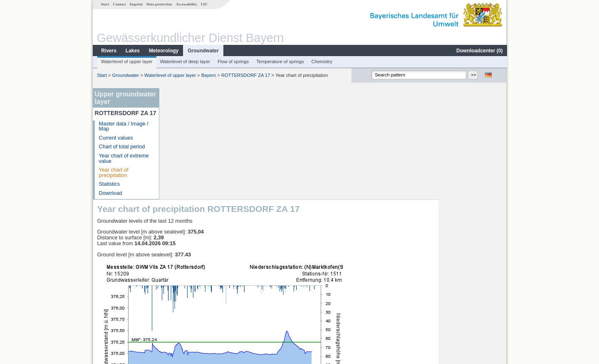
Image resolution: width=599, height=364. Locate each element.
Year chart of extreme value (124, 159)
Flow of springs (233, 61)
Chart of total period (122, 147)
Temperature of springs (280, 61)
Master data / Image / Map (123, 127)
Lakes (132, 51)
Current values (116, 138)
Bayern (208, 75)
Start (104, 4)
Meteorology (163, 51)
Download (110, 193)
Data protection (159, 4)
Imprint (136, 4)
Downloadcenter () (479, 51)
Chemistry (322, 61)
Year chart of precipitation (113, 173)
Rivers (108, 51)
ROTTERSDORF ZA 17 (245, 75)
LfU (204, 4)
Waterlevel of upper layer (126, 61)
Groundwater (203, 51)
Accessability (186, 4)
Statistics (109, 184)
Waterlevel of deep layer (185, 61)
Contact (119, 4)
